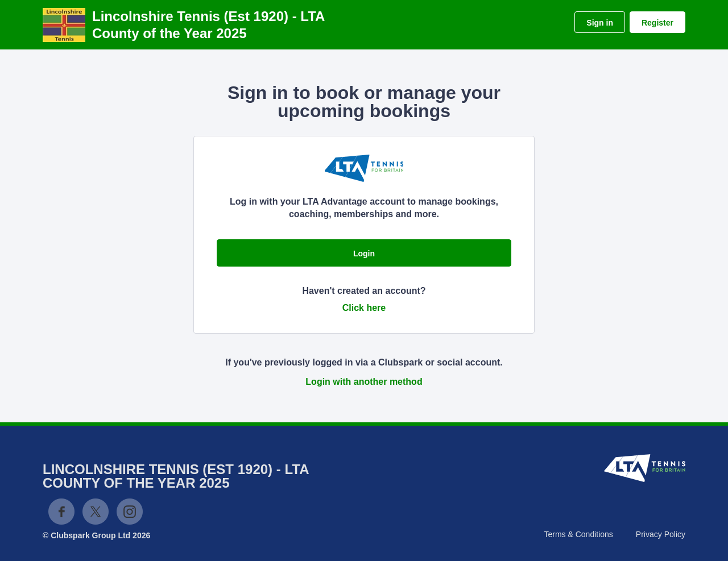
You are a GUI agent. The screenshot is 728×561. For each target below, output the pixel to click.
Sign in (600, 23)
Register (657, 23)
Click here (364, 308)
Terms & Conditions (578, 534)
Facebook (61, 512)
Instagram (130, 512)
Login (364, 254)
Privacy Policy (661, 534)
